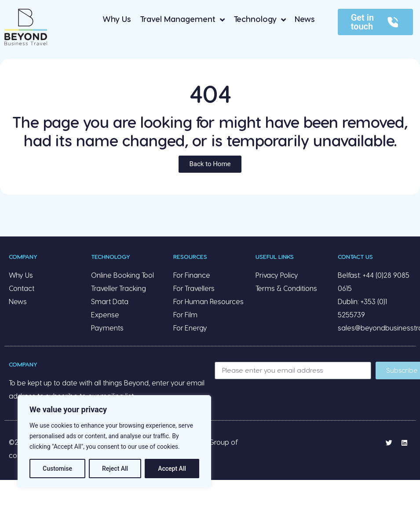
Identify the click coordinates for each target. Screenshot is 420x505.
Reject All (115, 469)
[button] (210, 164)
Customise (57, 469)
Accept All (172, 469)
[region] (114, 441)
